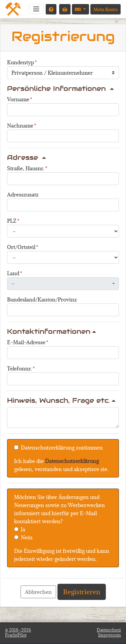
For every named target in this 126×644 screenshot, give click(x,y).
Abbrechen (38, 592)
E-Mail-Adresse (26, 342)
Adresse (27, 157)
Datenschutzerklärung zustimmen (62, 447)
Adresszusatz (23, 194)
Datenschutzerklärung (72, 461)
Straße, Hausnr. (26, 168)
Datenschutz (109, 630)
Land (13, 273)
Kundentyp (20, 62)
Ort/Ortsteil (21, 247)
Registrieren (82, 592)
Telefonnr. (19, 368)
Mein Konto (106, 9)
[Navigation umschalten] (36, 9)
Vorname (18, 99)
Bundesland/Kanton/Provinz (42, 299)
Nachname (20, 125)
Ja (23, 529)
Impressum (110, 635)
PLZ (12, 221)
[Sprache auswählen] (80, 9)
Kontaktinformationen (52, 331)
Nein (27, 537)
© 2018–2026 (18, 632)
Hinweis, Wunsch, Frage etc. (61, 400)
